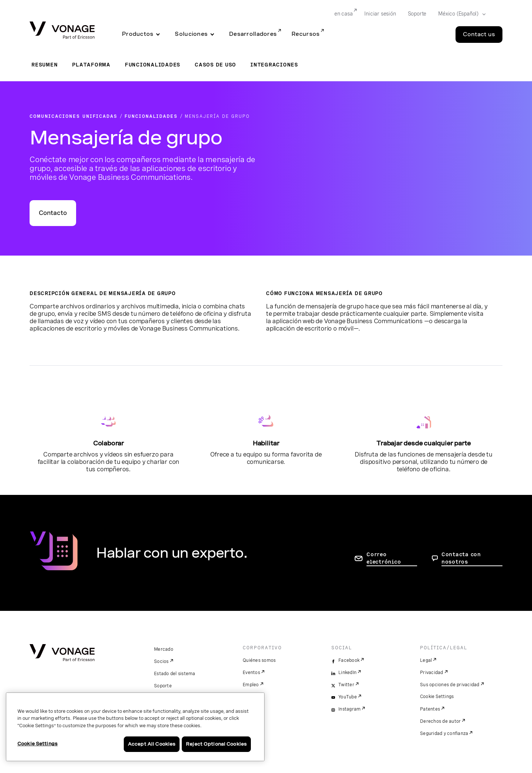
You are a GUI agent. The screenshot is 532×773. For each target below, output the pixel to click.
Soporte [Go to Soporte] (417, 14)
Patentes (430, 709)
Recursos (306, 34)
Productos (138, 34)
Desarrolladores (253, 34)
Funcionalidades (153, 65)
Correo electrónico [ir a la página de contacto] (384, 558)
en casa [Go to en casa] (344, 14)
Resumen (45, 65)
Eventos (251, 673)
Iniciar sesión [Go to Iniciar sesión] (380, 14)
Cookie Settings (437, 697)
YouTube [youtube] (348, 697)
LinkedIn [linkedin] (347, 673)
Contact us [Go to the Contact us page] (479, 34)
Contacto (53, 213)
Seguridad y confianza (444, 733)
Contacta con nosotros (461, 558)
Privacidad (432, 673)
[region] (135, 727)
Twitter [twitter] (346, 685)
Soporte (163, 686)
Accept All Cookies (152, 744)
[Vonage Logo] (62, 31)
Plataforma (91, 65)
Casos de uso (215, 65)
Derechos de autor (440, 721)
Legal (426, 660)
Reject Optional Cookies (216, 744)
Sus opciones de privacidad (450, 685)
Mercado (164, 649)
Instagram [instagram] (349, 709)
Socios (161, 661)
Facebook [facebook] (349, 660)
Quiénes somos (259, 660)
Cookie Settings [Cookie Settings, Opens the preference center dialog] (37, 744)
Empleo (251, 685)
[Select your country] (460, 14)
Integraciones (274, 65)
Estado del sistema (175, 674)
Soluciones (191, 34)
